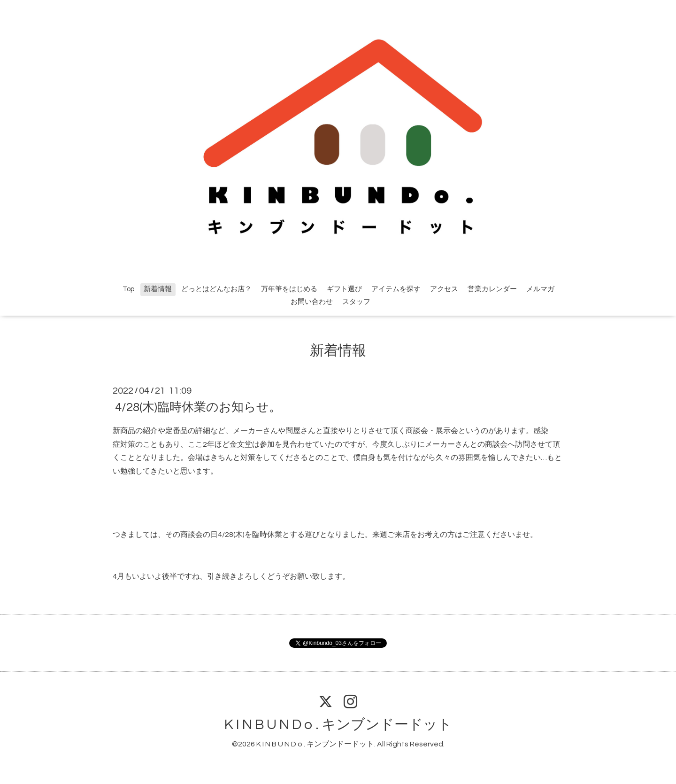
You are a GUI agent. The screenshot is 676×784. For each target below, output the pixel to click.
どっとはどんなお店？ (216, 289)
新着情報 (158, 289)
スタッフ (356, 302)
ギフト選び (344, 289)
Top (128, 289)
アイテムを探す (396, 289)
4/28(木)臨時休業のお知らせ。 (198, 407)
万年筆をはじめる (289, 289)
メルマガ (540, 289)
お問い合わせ (312, 302)
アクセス (444, 289)
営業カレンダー (492, 289)
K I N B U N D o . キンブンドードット (338, 725)
